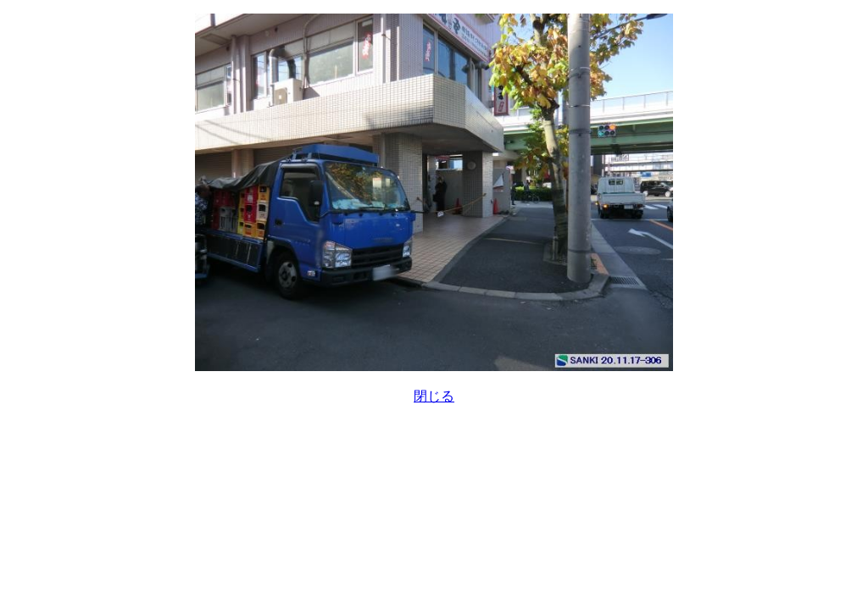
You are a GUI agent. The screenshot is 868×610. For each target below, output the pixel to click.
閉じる (434, 396)
